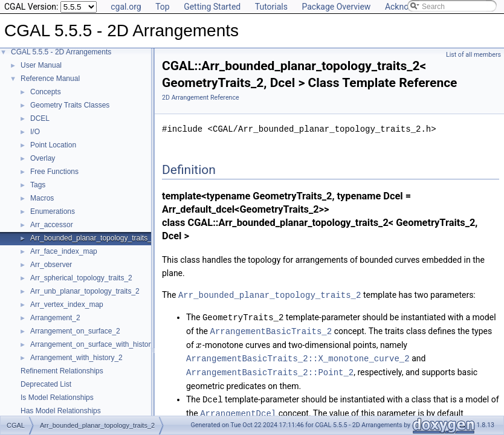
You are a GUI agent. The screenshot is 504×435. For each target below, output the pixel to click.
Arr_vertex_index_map (67, 304)
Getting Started (212, 7)
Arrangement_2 (55, 318)
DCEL (40, 118)
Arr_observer (51, 265)
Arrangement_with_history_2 (76, 358)
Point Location (53, 145)
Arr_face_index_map (64, 251)
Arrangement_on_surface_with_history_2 (96, 344)
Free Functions (54, 172)
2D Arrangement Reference (201, 98)
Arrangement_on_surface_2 (75, 331)
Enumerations (53, 211)
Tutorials (271, 7)
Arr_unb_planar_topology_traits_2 (85, 291)
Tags (38, 185)
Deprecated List (46, 384)
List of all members (473, 55)
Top (163, 7)
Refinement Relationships (62, 371)
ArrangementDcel (238, 409)
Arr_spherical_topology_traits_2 (81, 278)
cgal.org (126, 7)
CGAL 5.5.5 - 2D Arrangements (61, 52)
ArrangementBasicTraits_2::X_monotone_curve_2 (298, 356)
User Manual (41, 65)
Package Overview (336, 7)
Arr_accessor (52, 225)
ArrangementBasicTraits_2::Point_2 (270, 369)
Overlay (43, 158)
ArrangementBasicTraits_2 (271, 330)
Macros (42, 198)
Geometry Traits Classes (70, 105)
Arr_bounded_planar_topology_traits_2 (93, 238)
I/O (35, 132)
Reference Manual (50, 79)
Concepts (46, 92)
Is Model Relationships (57, 398)
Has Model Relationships (61, 411)
